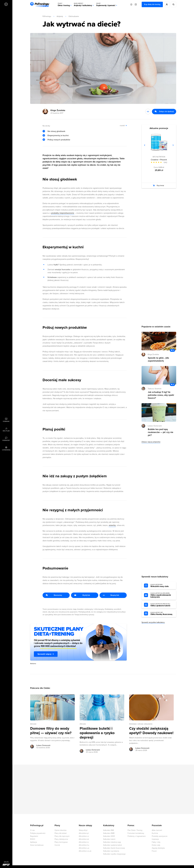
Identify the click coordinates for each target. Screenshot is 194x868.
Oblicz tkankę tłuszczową (162, 614)
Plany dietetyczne (61, 839)
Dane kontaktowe (37, 845)
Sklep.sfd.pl (83, 830)
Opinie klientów (61, 830)
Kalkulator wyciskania (111, 851)
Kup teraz (160, 185)
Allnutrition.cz (84, 836)
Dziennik (6, 421)
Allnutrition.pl (84, 833)
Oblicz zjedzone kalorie (162, 605)
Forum (154, 851)
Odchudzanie (74, 16)
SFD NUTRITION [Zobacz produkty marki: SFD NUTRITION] (159, 157)
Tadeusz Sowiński (155, 389)
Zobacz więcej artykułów (151, 442)
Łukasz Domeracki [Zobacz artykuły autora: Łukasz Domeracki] (43, 745)
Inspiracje (155, 839)
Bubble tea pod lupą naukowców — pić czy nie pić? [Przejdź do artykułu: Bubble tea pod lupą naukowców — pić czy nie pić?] (161, 432)
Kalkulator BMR (109, 833)
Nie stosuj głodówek (56, 131)
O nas (32, 830)
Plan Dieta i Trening (135, 830)
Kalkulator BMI (109, 830)
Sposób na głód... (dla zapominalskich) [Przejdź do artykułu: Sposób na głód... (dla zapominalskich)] (158, 359)
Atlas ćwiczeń (157, 830)
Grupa (6, 862)
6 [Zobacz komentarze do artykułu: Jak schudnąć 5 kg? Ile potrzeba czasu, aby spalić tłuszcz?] (173, 385)
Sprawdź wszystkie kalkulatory (153, 622)
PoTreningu (47, 16)
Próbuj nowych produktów (59, 140)
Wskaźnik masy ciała (162, 586)
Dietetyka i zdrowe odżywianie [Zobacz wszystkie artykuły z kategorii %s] (141, 724)
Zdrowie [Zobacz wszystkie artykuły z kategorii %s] (33, 724)
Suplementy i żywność (106, 4)
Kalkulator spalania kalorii (113, 845)
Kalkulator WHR (109, 836)
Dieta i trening (64, 4)
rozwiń (122, 126)
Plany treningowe (61, 842)
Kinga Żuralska (58, 110)
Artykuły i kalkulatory (83, 4)
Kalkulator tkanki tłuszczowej (114, 848)
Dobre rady (156, 845)
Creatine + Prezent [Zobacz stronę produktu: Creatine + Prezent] (159, 160)
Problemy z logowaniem (137, 836)
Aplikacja (34, 842)
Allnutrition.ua (84, 848)
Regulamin (34, 836)
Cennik (57, 845)
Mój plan (6, 431)
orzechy (112, 525)
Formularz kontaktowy (136, 833)
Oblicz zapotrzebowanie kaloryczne (162, 595)
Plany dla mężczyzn (62, 836)
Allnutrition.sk (84, 839)
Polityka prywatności (38, 833)
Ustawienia (6, 450)
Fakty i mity (156, 842)
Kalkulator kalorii (109, 839)
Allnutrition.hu (84, 845)
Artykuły (60, 16)
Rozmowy (6, 440)
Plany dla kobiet (61, 833)
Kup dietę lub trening (152, 4)
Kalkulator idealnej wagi (112, 842)
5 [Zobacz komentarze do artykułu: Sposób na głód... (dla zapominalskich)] (173, 350)
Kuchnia (155, 833)
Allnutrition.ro (84, 842)
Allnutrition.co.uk (85, 851)
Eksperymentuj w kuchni (58, 136)
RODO (33, 839)
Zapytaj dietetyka (158, 848)
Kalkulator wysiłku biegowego (114, 854)
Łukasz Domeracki (155, 426)
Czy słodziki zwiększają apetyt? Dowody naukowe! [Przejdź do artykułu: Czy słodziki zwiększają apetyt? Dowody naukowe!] (151, 731)
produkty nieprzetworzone (63, 213)
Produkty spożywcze (160, 836)
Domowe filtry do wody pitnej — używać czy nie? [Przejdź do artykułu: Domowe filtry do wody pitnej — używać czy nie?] (51, 731)
